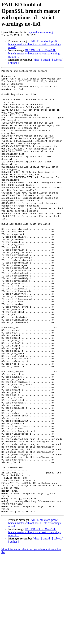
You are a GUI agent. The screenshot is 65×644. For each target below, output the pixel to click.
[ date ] (37, 60)
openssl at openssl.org (41, 32)
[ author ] (14, 63)
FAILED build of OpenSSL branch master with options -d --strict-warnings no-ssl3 (34, 44)
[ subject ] (58, 60)
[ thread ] (46, 60)
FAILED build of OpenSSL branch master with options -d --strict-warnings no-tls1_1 (34, 53)
